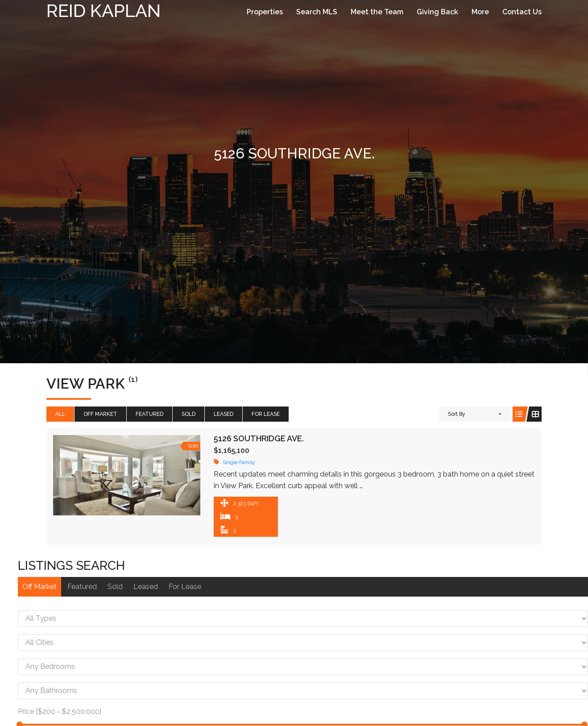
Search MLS (317, 12)
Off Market (100, 414)
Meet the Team (377, 12)
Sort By (457, 414)
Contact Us (522, 12)
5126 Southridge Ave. (259, 438)
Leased (224, 414)
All (60, 414)
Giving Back (437, 12)
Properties (265, 12)
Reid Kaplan (104, 10)
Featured (149, 414)
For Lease (266, 414)
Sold (188, 414)
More (480, 12)
